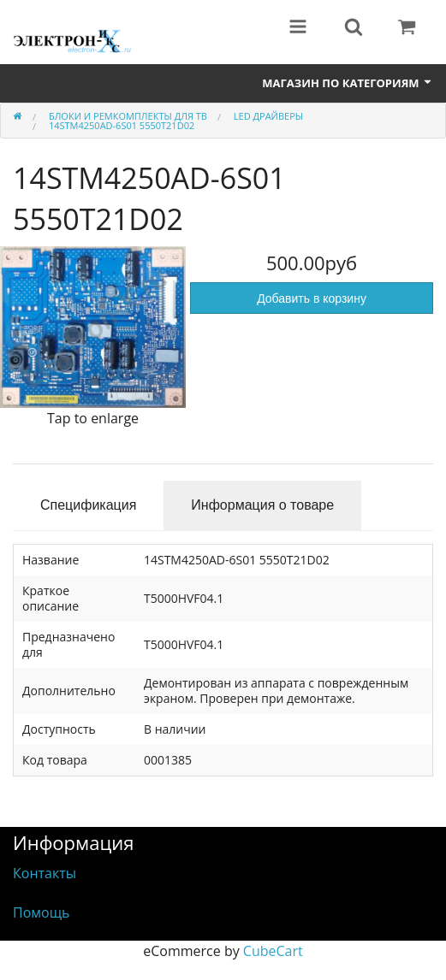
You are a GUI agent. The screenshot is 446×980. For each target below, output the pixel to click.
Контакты (45, 873)
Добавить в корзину (312, 298)
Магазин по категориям (348, 83)
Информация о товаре (262, 505)
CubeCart (273, 951)
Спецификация (88, 505)
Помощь (41, 912)
